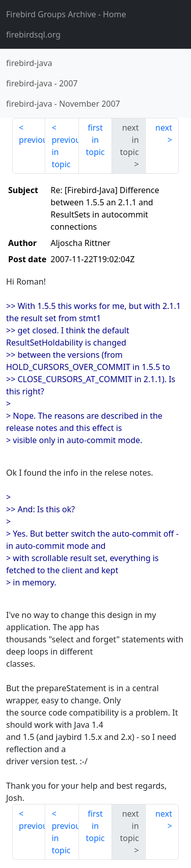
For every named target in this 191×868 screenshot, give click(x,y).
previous (32, 140)
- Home (66, 14)
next (164, 128)
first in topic (95, 140)
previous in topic (65, 152)
